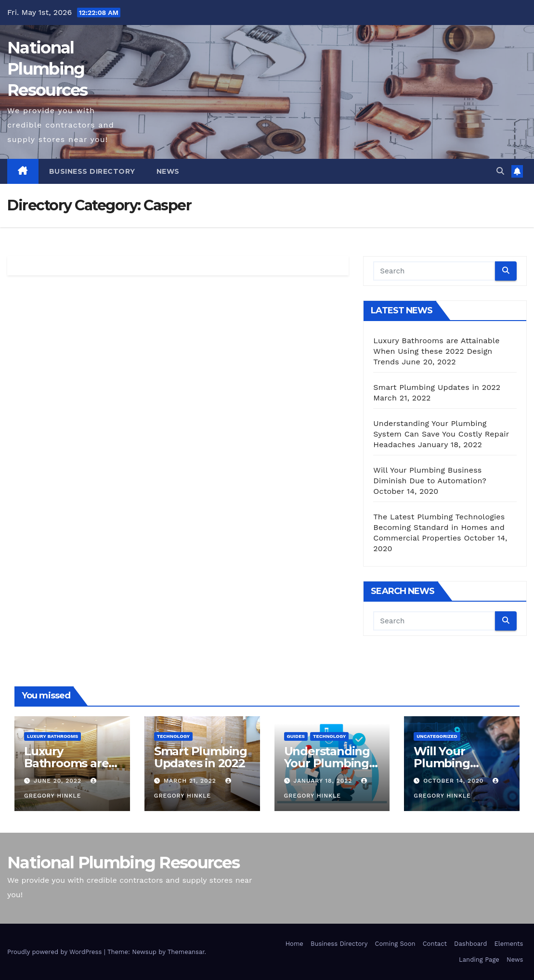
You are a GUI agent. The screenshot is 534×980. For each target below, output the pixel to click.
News (168, 171)
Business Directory (92, 171)
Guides (296, 736)
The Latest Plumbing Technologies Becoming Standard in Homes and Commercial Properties (439, 527)
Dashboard (470, 944)
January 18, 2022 (324, 781)
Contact (435, 944)
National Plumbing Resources (47, 69)
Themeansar (186, 952)
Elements (508, 944)
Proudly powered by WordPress (56, 952)
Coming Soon (395, 944)
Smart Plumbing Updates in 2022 (437, 387)
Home (294, 944)
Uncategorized (437, 736)
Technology (173, 736)
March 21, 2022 (191, 781)
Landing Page (479, 960)
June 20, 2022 (59, 781)
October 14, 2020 (455, 781)
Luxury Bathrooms (52, 736)
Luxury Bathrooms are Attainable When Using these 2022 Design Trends (436, 351)
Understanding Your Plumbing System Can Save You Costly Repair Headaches (441, 434)
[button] (500, 171)
